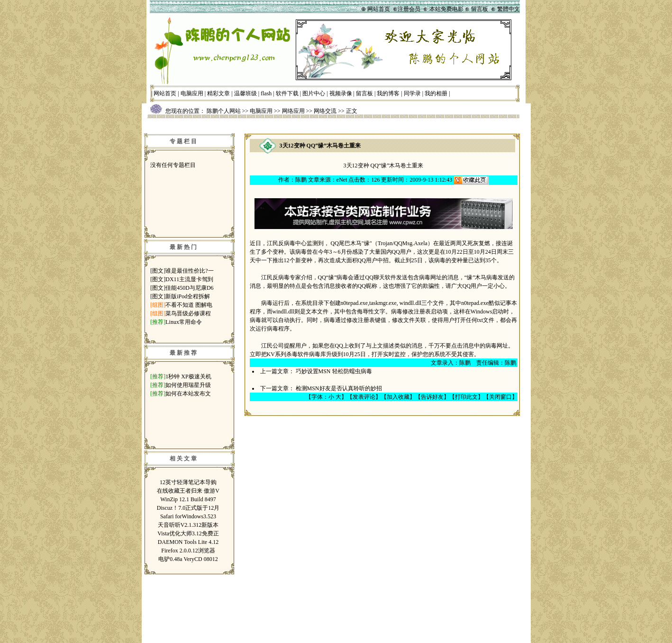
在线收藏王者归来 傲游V (188, 491)
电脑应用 (192, 93)
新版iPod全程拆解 (188, 296)
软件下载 (287, 93)
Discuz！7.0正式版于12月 (188, 508)
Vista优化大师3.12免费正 (188, 533)
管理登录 (416, 586)
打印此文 (466, 397)
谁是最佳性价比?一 (189, 271)
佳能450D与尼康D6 (189, 288)
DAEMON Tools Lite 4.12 (188, 542)
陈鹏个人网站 (224, 111)
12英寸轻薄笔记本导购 (188, 482)
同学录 (412, 93)
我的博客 (388, 93)
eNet (342, 180)
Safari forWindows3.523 (188, 516)
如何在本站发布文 (188, 394)
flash (266, 93)
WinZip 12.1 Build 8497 (188, 499)
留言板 (364, 93)
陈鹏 (301, 180)
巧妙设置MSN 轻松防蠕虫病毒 (334, 371)
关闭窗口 (500, 397)
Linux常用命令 (184, 322)
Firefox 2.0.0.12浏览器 (188, 551)
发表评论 (364, 397)
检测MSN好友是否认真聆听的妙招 (339, 388)
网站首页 (165, 93)
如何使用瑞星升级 (188, 385)
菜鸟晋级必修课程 (188, 313)
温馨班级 (245, 93)
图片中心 (314, 93)
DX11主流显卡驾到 (189, 279)
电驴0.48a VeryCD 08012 (188, 559)
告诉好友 (432, 397)
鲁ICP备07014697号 (373, 628)
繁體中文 (509, 9)
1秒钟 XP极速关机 (188, 377)
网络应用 (293, 111)
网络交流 (325, 111)
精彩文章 (218, 93)
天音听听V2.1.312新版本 (188, 525)
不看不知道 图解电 (189, 305)
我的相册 (436, 93)
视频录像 (341, 93)
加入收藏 (398, 397)
